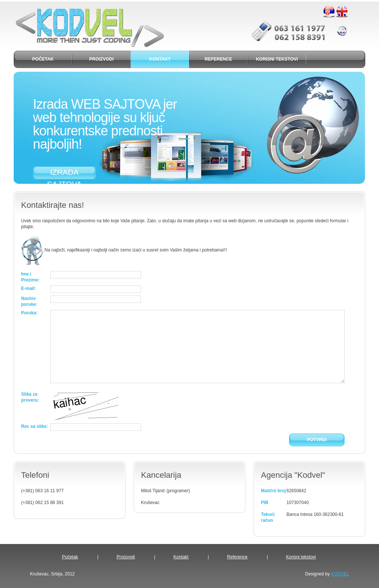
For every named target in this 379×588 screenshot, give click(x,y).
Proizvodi (126, 557)
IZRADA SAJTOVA (64, 174)
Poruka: (29, 313)
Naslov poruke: (29, 301)
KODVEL (340, 574)
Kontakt (181, 557)
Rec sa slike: (35, 426)
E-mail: (28, 288)
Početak (70, 557)
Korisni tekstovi (301, 557)
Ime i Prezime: (30, 277)
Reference (237, 557)
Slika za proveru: (30, 397)
